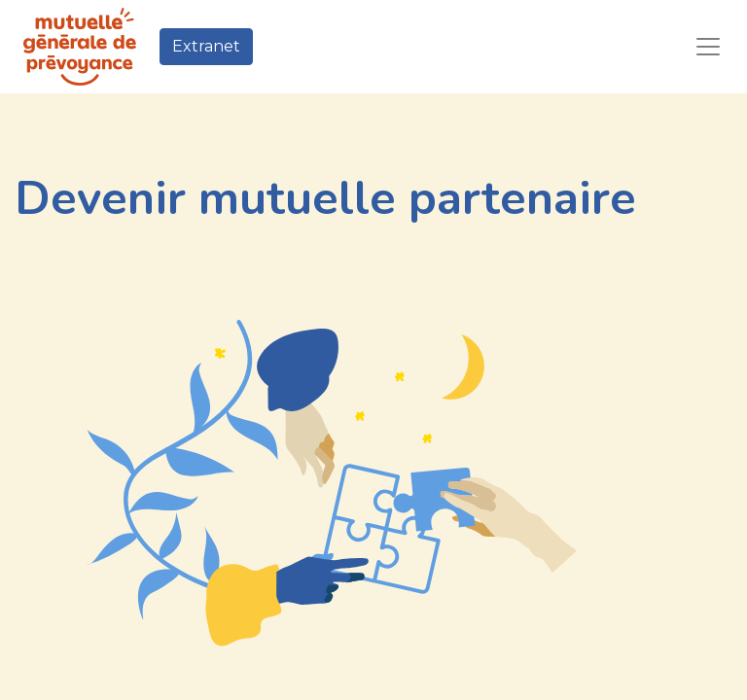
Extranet (206, 46)
